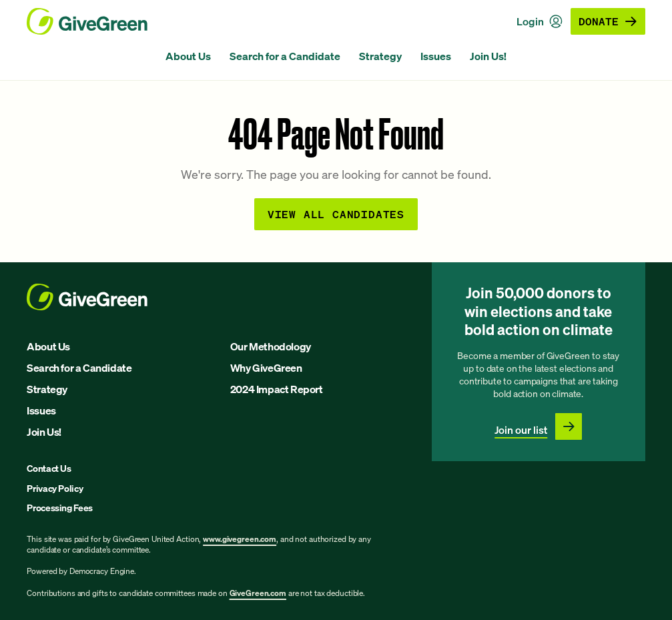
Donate (608, 21)
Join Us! (488, 56)
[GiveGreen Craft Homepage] (87, 21)
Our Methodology (271, 346)
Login (540, 21)
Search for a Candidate (285, 56)
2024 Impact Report (277, 389)
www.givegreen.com (240, 539)
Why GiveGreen (266, 368)
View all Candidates (336, 214)
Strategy (380, 56)
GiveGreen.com (258, 593)
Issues (436, 56)
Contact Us (49, 468)
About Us (188, 56)
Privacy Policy (55, 488)
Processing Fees (60, 508)
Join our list (521, 430)
